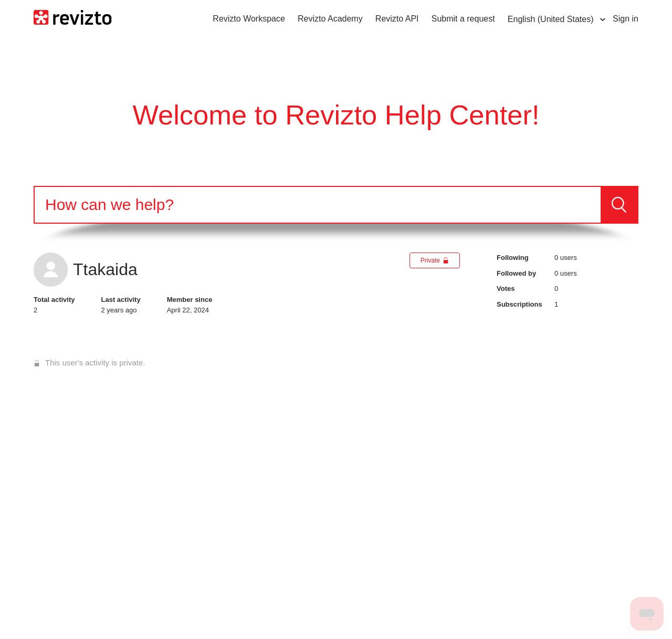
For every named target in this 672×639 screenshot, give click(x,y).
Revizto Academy (330, 19)
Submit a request (463, 19)
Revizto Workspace (249, 19)
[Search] (318, 205)
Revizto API (397, 19)
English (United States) (552, 19)
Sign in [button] (626, 19)
